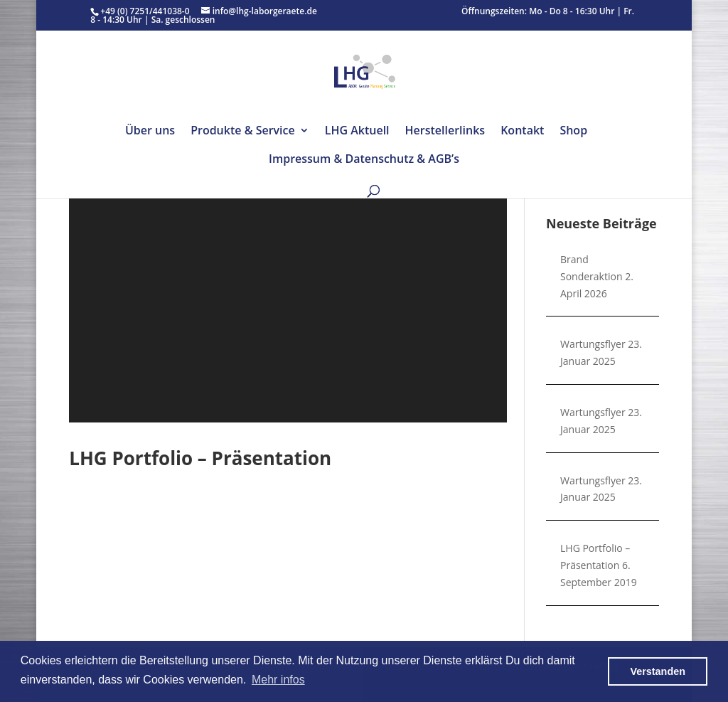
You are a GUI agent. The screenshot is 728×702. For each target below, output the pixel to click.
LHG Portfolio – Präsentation (200, 458)
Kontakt (522, 132)
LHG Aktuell (357, 132)
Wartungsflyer (593, 344)
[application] (288, 295)
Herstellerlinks (445, 132)
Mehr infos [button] (278, 680)
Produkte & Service (243, 132)
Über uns (150, 132)
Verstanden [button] (658, 671)
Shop (573, 132)
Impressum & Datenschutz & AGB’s (364, 160)
